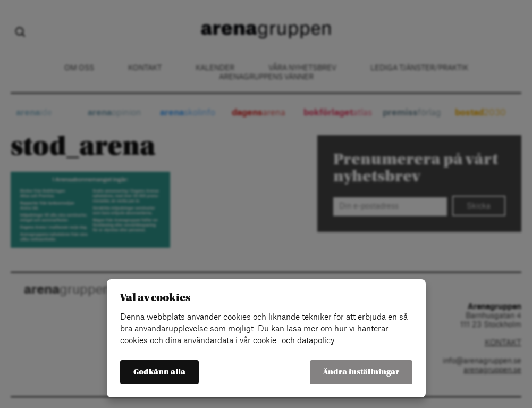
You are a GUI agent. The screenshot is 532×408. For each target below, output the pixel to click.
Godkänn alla (159, 372)
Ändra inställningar (361, 372)
